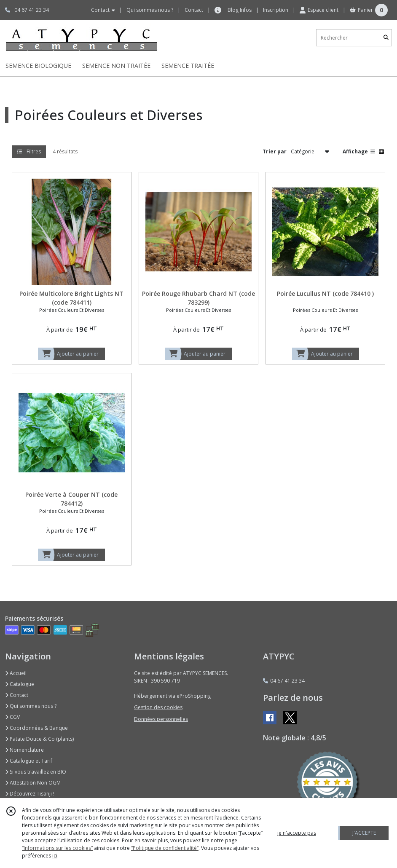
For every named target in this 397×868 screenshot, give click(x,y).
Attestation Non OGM (33, 783)
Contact (194, 10)
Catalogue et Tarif (29, 761)
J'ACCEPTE (364, 833)
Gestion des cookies (158, 707)
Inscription (276, 10)
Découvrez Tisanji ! (30, 794)
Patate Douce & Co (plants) (39, 739)
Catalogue (20, 684)
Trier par (275, 151)
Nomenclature (24, 750)
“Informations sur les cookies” (57, 848)
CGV (12, 717)
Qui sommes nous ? (31, 706)
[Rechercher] (386, 38)
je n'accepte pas (297, 833)
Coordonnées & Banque (36, 728)
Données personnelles (161, 719)
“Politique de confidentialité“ (165, 848)
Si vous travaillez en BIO (36, 772)
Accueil (16, 673)
